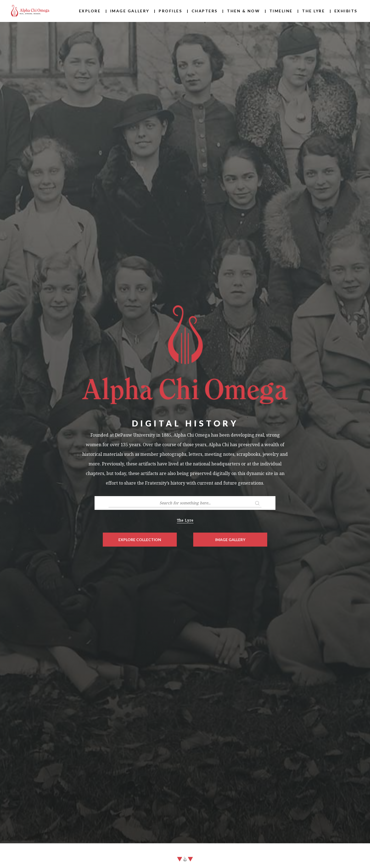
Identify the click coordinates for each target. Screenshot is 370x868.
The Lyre (313, 11)
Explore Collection (140, 540)
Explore (90, 11)
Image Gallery (130, 11)
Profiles (170, 11)
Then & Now (243, 11)
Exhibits (346, 11)
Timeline (281, 11)
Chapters (205, 11)
